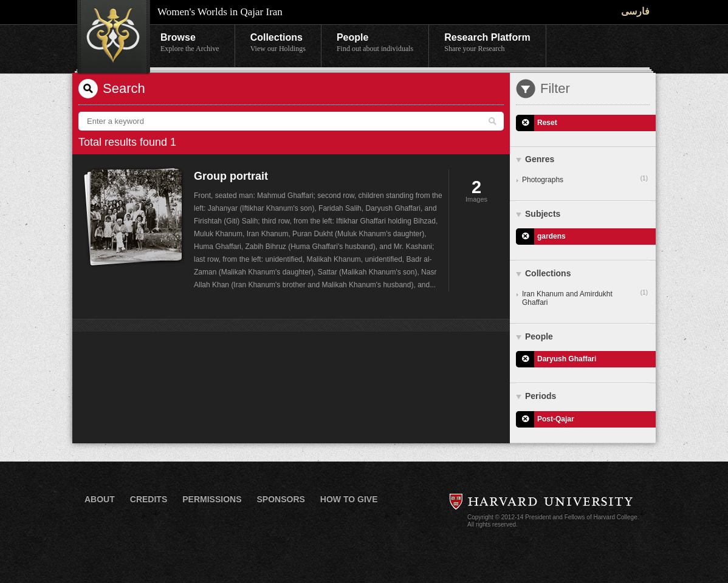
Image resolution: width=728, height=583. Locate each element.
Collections (278, 43)
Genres (540, 159)
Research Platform (487, 43)
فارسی (635, 11)
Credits (149, 499)
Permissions (212, 499)
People (375, 43)
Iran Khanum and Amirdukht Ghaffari (585, 298)
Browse (190, 43)
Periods (541, 396)
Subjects (543, 214)
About (100, 499)
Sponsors (280, 499)
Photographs (585, 179)
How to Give (349, 499)
